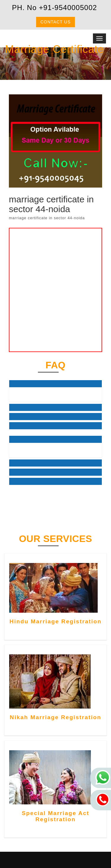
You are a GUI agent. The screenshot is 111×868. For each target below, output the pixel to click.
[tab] (55, 384)
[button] (55, 384)
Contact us (55, 22)
